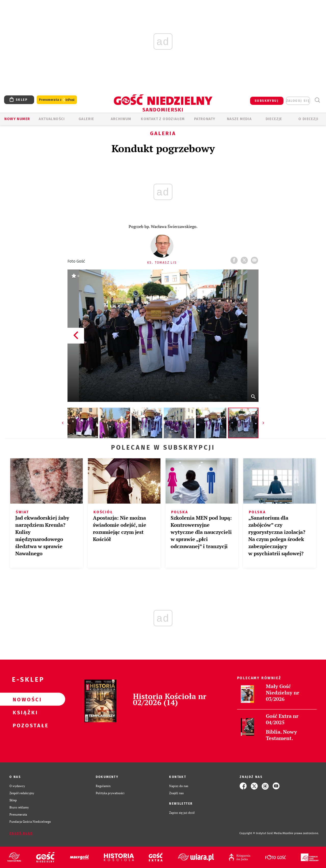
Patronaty (205, 119)
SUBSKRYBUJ (267, 101)
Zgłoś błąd (21, 833)
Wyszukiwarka (317, 100)
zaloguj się (298, 101)
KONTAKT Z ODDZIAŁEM (163, 119)
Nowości (24, 699)
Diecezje (274, 119)
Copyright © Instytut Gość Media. (261, 833)
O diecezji (308, 119)
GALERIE (86, 119)
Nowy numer (17, 119)
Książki (24, 712)
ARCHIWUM (121, 119)
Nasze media (239, 119)
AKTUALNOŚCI (52, 119)
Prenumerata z (57, 100)
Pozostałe (24, 725)
